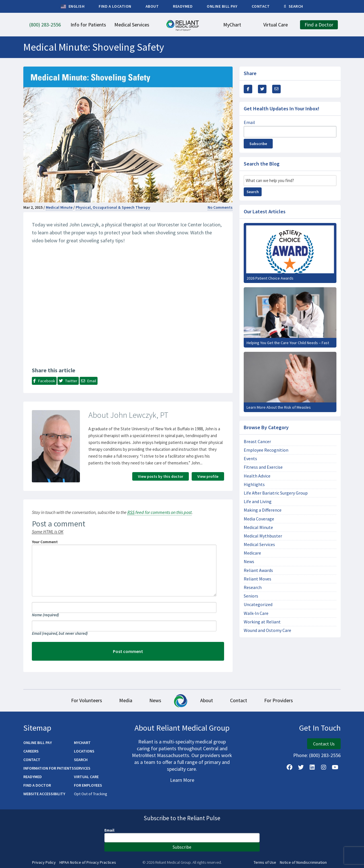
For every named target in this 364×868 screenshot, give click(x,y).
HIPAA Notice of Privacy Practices (88, 862)
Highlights (254, 484)
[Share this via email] (276, 89)
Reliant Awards (258, 570)
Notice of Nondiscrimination (303, 862)
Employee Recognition (266, 450)
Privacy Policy (44, 862)
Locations (84, 751)
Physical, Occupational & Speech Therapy (113, 207)
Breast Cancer (257, 442)
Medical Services (259, 544)
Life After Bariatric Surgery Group (276, 493)
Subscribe (258, 144)
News (249, 562)
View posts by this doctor (161, 476)
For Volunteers (87, 700)
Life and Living (258, 502)
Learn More (182, 780)
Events (250, 459)
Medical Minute (59, 207)
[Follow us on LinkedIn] (312, 767)
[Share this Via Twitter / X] (262, 89)
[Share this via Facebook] (248, 89)
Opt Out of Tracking (91, 794)
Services (82, 768)
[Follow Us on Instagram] (324, 767)
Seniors (251, 596)
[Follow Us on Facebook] (289, 767)
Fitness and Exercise (263, 467)
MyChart (82, 743)
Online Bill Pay (38, 743)
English (73, 7)
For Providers (279, 700)
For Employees (88, 785)
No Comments (220, 207)
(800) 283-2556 (325, 755)
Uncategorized (258, 604)
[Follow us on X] (301, 767)
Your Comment (45, 542)
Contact (239, 700)
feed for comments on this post (160, 512)
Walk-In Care (256, 613)
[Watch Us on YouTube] (335, 767)
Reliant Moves (258, 579)
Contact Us (324, 744)
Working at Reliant (262, 622)
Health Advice (257, 476)
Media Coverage (259, 519)
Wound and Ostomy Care (267, 630)
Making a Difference (263, 510)
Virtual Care (86, 777)
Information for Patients (49, 768)
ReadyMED (33, 777)
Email (60, 633)
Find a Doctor (37, 785)
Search (253, 192)
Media (126, 700)
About (207, 700)
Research (253, 587)
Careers (31, 751)
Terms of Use (265, 862)
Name (45, 615)
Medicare (252, 553)
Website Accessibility (44, 794)
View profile (208, 476)
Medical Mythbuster (263, 536)
